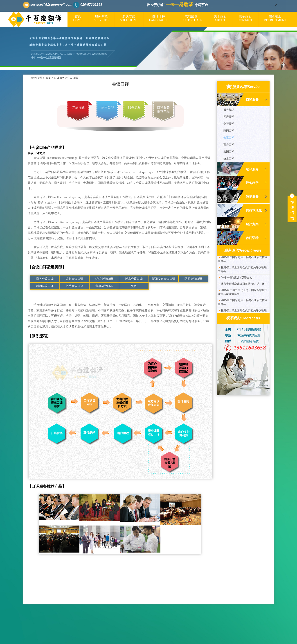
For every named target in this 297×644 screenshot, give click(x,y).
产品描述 (79, 108)
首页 (78, 18)
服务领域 (101, 18)
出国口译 (229, 152)
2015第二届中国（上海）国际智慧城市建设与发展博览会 (243, 294)
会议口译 (229, 138)
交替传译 (229, 124)
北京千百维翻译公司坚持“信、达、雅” (243, 286)
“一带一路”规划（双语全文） (238, 280)
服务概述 (229, 110)
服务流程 (134, 108)
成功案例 (191, 18)
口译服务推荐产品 (163, 110)
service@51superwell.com (51, 4)
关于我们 (220, 18)
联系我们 (245, 18)
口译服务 (59, 78)
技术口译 (229, 159)
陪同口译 (229, 131)
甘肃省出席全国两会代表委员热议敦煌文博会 (242, 271)
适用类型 (108, 108)
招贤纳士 (275, 18)
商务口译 (229, 145)
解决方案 (129, 18)
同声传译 (229, 117)
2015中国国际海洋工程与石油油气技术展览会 (243, 261)
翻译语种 (159, 18)
